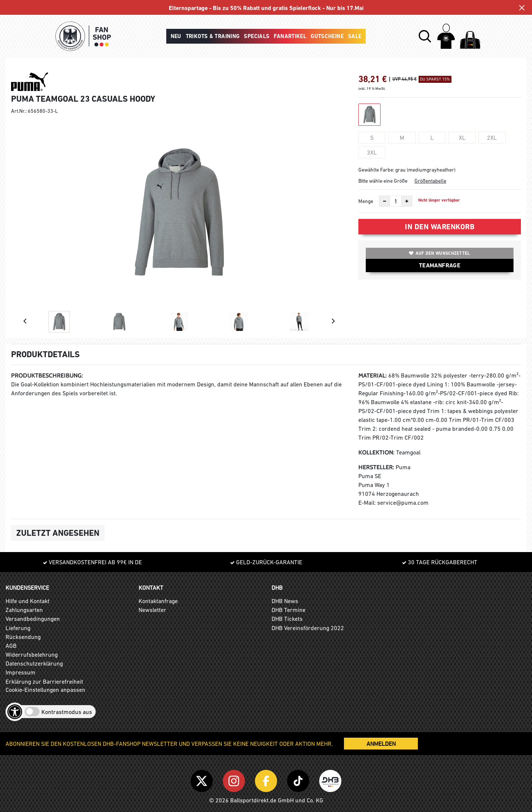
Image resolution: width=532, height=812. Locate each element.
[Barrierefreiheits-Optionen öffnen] (15, 712)
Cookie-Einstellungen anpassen (45, 690)
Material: (373, 375)
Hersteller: (376, 467)
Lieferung (18, 628)
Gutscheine (327, 36)
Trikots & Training (213, 36)
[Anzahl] (396, 201)
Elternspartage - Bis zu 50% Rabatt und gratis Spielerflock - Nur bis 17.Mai (266, 8)
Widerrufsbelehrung (32, 654)
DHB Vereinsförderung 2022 (308, 628)
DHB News (285, 601)
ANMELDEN (381, 744)
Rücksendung (23, 637)
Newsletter (152, 610)
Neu (176, 36)
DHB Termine (289, 610)
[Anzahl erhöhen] (407, 201)
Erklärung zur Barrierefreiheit (44, 681)
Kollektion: (376, 452)
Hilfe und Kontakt (28, 601)
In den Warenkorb (440, 227)
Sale (355, 36)
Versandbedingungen (33, 619)
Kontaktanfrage (158, 601)
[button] (425, 36)
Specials (257, 36)
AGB (11, 646)
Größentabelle (430, 181)
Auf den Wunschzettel (439, 253)
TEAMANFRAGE (440, 265)
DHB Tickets (287, 619)
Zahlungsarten (24, 610)
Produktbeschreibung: (47, 375)
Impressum (21, 672)
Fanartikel (290, 36)
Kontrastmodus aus (67, 712)
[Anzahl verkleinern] (385, 201)
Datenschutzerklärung (34, 663)
